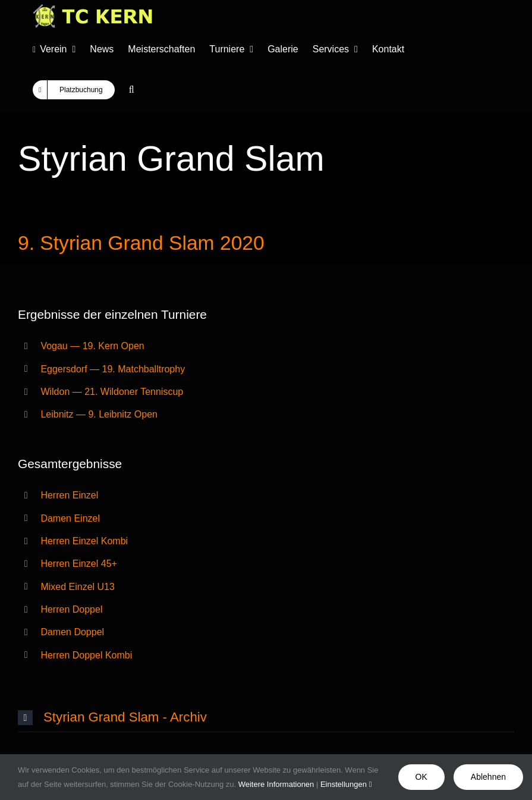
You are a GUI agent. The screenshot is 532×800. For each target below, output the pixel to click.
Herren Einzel (69, 495)
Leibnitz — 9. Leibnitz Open (99, 414)
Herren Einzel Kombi (84, 541)
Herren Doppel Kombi (86, 655)
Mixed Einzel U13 (78, 587)
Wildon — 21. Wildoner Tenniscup (112, 392)
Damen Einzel (70, 518)
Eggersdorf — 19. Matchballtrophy (113, 369)
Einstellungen (346, 784)
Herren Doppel (71, 609)
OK (421, 777)
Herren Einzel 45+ (79, 564)
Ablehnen (488, 777)
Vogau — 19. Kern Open (92, 346)
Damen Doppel (72, 632)
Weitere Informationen (276, 784)
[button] (132, 90)
